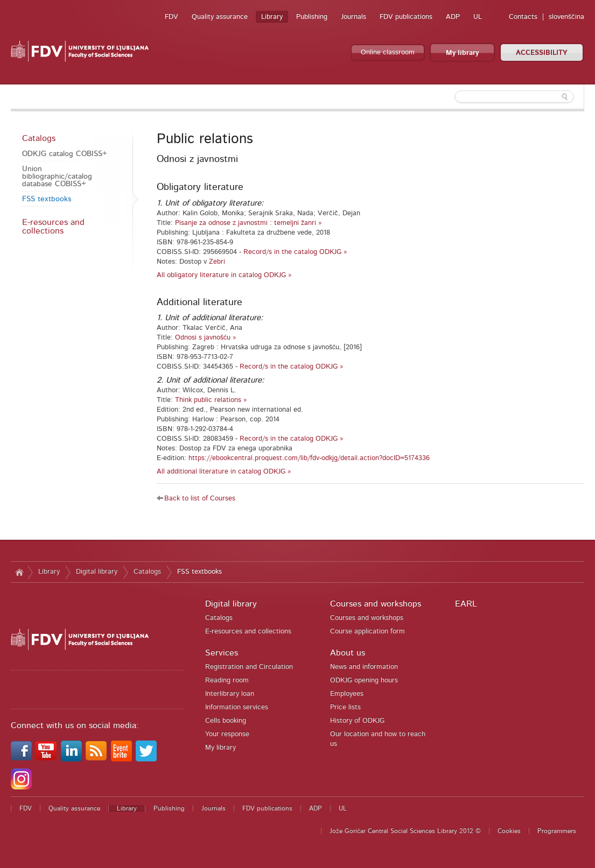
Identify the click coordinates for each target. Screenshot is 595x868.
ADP (453, 17)
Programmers (557, 831)
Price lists (345, 707)
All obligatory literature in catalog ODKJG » (224, 275)
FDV (171, 17)
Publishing (312, 17)
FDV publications (406, 17)
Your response (227, 734)
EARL (466, 604)
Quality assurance (220, 17)
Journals (353, 17)
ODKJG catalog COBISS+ (65, 154)
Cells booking (226, 721)
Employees (347, 694)
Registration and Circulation (249, 667)
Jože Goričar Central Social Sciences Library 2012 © (405, 831)
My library (462, 53)
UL (478, 17)
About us (348, 653)
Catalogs (39, 138)
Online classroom (388, 52)
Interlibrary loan (230, 694)
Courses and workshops (376, 604)
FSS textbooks (47, 199)
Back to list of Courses (200, 499)
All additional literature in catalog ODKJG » (224, 472)
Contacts (523, 17)
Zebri (217, 262)
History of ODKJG (357, 721)
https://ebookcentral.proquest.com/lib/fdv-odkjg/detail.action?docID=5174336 (309, 458)
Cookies (509, 831)
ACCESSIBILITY (542, 53)
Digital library (97, 572)
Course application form (367, 631)
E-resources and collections (53, 227)
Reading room (227, 680)
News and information (364, 667)
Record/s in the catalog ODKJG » (295, 252)
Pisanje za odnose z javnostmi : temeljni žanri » (248, 223)
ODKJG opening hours (364, 680)
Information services (237, 707)
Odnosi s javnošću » (206, 338)
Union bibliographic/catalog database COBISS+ (57, 177)
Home (19, 572)
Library (272, 17)
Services (222, 653)
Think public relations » (211, 400)
